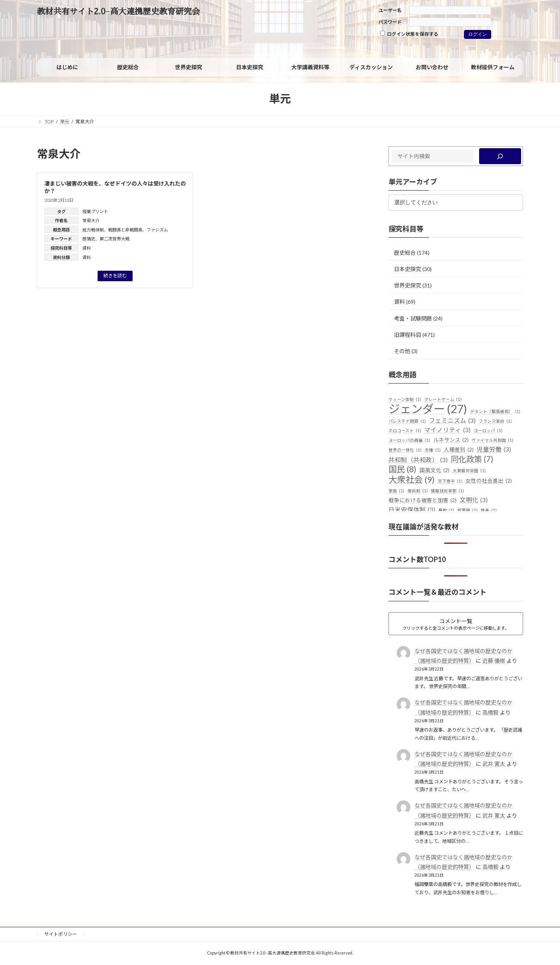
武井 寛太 (494, 764)
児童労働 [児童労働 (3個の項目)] (494, 450)
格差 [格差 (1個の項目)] (489, 510)
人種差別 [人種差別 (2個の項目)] (459, 450)
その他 (402, 351)
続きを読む (115, 276)
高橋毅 (490, 712)
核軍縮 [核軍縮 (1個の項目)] (467, 510)
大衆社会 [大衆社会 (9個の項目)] (412, 480)
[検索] (500, 156)
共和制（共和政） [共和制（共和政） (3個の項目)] (418, 460)
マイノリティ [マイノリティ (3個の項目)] (447, 430)
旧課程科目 (408, 335)
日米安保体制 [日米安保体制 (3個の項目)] (412, 510)
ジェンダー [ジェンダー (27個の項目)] (428, 409)
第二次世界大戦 (115, 239)
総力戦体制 (93, 230)
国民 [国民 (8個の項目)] (402, 469)
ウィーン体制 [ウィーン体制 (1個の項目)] (405, 399)
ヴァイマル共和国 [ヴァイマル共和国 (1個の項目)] (493, 440)
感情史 (89, 239)
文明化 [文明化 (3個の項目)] (474, 500)
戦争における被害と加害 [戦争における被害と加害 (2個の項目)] (423, 501)
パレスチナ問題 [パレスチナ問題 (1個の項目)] (407, 421)
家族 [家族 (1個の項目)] (396, 491)
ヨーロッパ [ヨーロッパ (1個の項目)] (488, 431)
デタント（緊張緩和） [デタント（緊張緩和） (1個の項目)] (495, 412)
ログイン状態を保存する (409, 34)
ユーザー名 (390, 10)
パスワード (390, 22)
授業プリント (95, 211)
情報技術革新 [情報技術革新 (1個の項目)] (447, 491)
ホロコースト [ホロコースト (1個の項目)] (405, 431)
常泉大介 (91, 220)
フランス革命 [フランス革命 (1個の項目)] (495, 421)
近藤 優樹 (494, 661)
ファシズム (157, 230)
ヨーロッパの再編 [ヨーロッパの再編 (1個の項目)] (409, 440)
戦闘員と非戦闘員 (125, 230)
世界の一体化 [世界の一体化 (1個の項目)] (405, 450)
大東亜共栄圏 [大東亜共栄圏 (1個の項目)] (469, 471)
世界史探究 (408, 285)
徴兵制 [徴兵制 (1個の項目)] (418, 491)
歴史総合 (405, 253)
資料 (87, 248)
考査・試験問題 (413, 318)
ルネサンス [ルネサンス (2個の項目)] (451, 440)
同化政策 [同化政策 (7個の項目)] (472, 459)
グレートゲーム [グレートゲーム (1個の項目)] (443, 399)
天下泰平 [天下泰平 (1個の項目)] (450, 481)
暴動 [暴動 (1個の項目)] (446, 510)
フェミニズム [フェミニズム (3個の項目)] (452, 421)
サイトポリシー (61, 934)
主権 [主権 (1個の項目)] (433, 450)
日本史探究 (408, 269)
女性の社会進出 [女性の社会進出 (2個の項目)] (489, 481)
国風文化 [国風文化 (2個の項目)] (435, 471)
